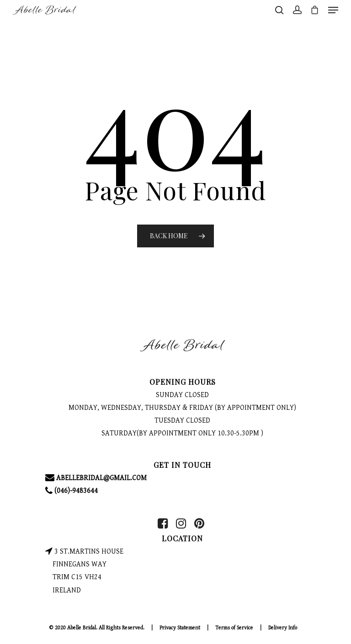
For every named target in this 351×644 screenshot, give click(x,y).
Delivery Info (283, 628)
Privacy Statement (180, 628)
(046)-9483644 (72, 491)
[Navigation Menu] (333, 10)
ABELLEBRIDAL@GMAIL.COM (96, 478)
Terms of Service (234, 628)
